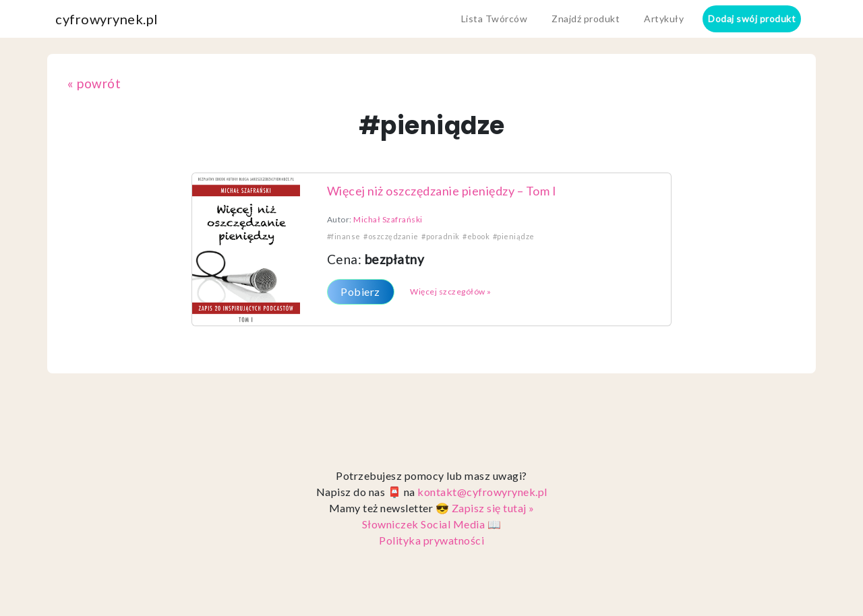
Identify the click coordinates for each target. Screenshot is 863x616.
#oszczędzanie (391, 236)
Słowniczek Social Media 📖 (432, 524)
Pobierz (360, 291)
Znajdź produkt (586, 19)
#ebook (476, 236)
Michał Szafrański (388, 219)
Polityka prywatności (431, 540)
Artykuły (664, 19)
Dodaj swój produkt (752, 19)
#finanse (344, 236)
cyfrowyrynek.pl (107, 19)
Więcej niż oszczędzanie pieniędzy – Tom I (442, 191)
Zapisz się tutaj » (493, 508)
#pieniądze (514, 236)
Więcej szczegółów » (451, 291)
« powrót (94, 83)
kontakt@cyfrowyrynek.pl (482, 492)
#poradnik (441, 236)
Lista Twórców (495, 19)
